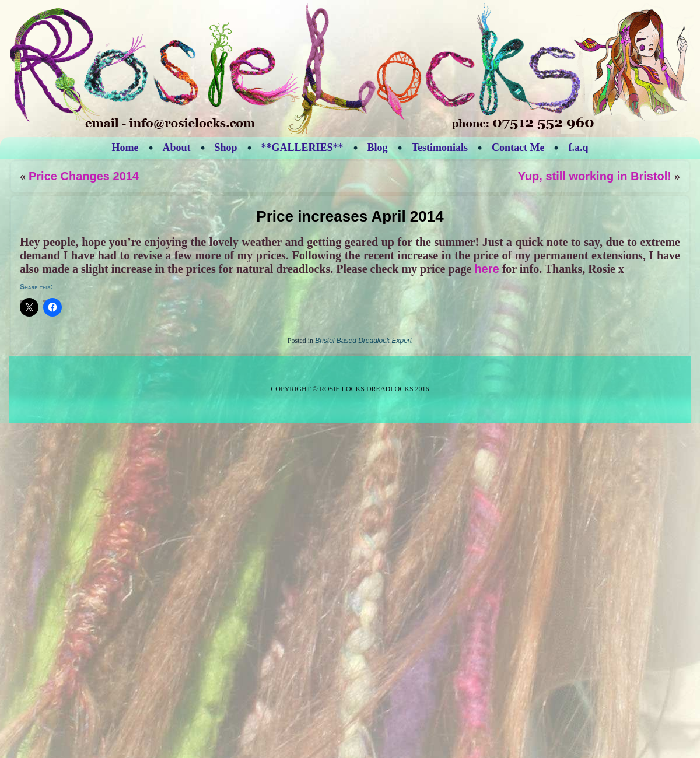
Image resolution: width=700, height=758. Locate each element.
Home (125, 148)
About (177, 148)
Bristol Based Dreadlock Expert (363, 341)
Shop (226, 148)
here (487, 269)
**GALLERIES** (302, 148)
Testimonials (440, 148)
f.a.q (578, 148)
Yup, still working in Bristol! (595, 176)
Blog (378, 148)
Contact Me (518, 148)
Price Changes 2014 (84, 176)
